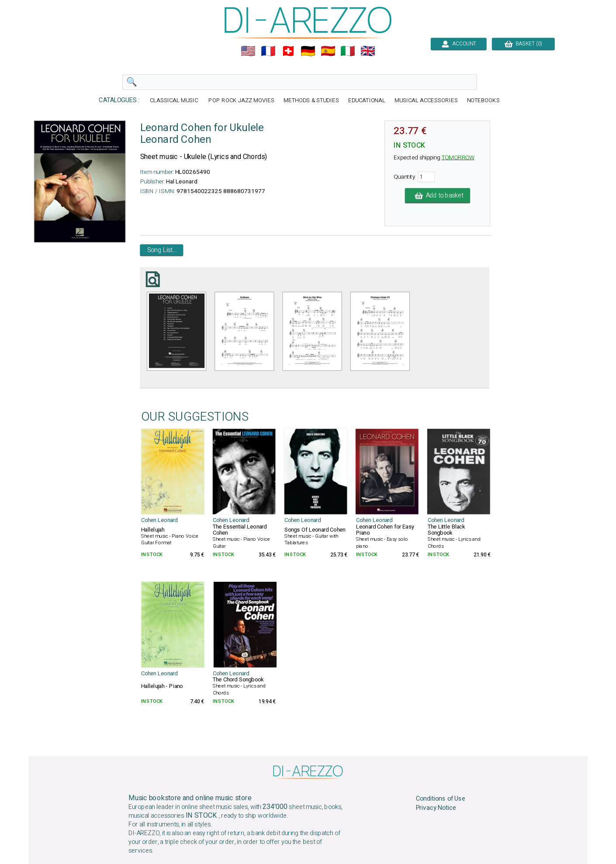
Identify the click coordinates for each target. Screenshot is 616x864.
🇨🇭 (288, 51)
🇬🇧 (368, 51)
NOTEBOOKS (483, 101)
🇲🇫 (268, 51)
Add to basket (438, 196)
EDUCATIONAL (367, 101)
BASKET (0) (523, 44)
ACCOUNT (459, 44)
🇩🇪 (308, 51)
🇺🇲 (248, 51)
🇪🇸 (328, 51)
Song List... (162, 250)
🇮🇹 (348, 51)
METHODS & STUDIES (311, 101)
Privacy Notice (436, 808)
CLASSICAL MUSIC (175, 101)
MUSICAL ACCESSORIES (426, 101)
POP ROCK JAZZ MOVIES (241, 101)
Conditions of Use (441, 798)
